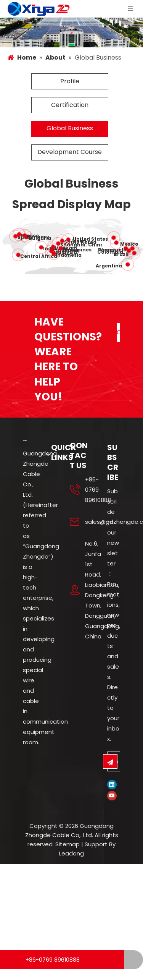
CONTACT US (118, 346)
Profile (70, 92)
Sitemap (67, 855)
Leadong (71, 864)
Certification (70, 116)
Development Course (70, 163)
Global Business (70, 139)
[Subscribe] (110, 773)
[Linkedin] (112, 796)
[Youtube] (112, 807)
